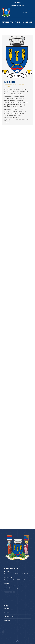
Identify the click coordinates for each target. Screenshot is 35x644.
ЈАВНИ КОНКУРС (10, 82)
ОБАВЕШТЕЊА (9, 617)
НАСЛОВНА (8, 609)
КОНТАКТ (7, 613)
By (19, 85)
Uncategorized (8, 85)
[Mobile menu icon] (32, 12)
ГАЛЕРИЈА (7, 620)
